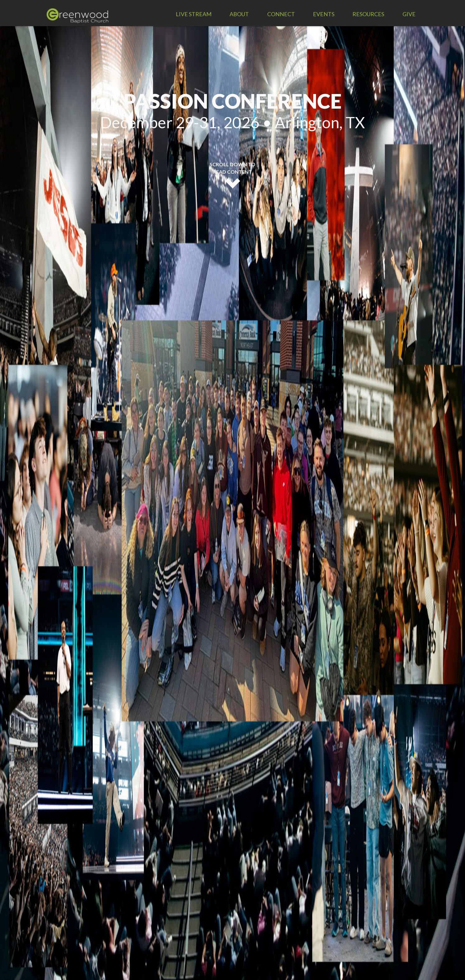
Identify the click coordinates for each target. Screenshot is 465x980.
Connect (281, 14)
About (239, 14)
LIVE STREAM (194, 14)
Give (409, 14)
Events (324, 14)
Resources (368, 14)
